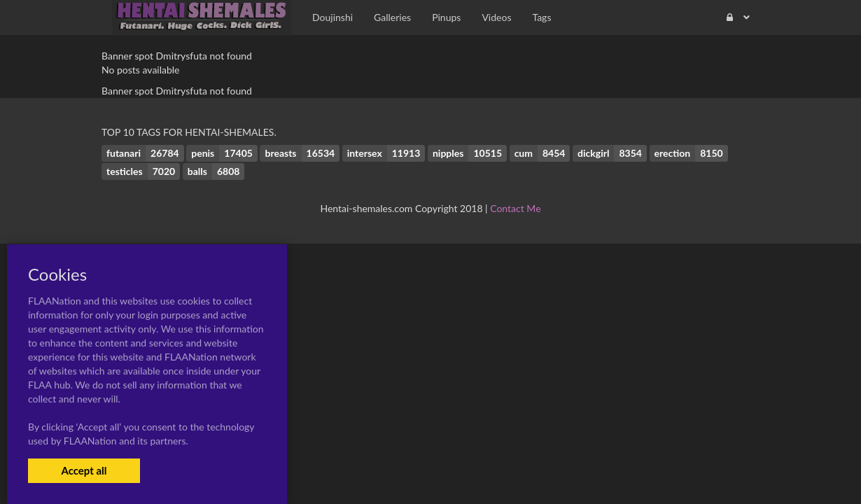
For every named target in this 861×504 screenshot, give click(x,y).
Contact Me (515, 208)
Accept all (84, 470)
